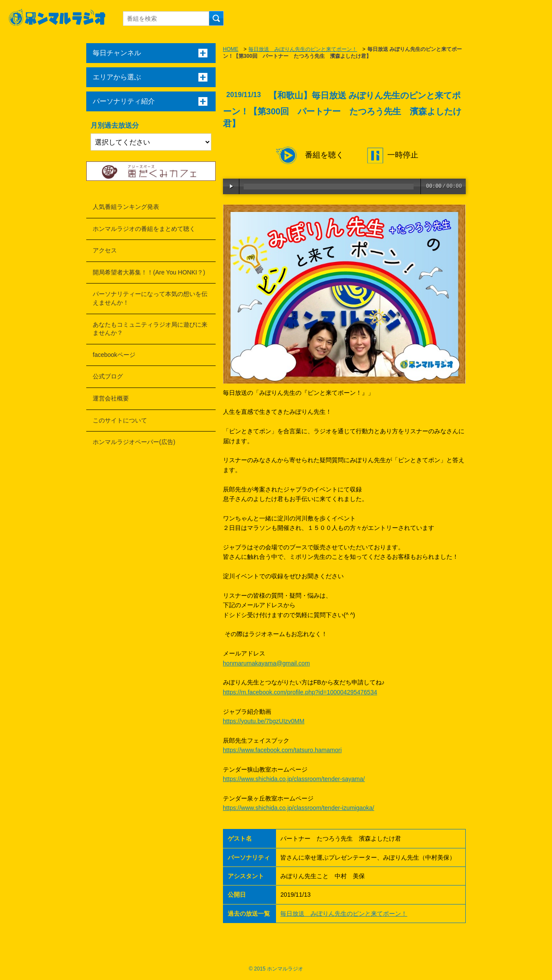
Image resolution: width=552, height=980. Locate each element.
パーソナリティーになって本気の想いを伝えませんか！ (150, 298)
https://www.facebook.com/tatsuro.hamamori (282, 750)
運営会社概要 (111, 398)
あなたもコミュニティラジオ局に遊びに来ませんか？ (150, 329)
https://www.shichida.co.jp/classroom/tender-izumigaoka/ (299, 808)
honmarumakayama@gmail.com (267, 663)
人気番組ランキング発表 (126, 207)
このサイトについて (120, 420)
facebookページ (114, 355)
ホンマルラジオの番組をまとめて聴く (144, 229)
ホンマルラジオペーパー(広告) (134, 442)
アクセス (105, 250)
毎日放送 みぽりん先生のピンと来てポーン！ (303, 49)
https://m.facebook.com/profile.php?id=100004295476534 (300, 692)
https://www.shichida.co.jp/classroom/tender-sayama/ (294, 779)
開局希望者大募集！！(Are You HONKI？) (149, 272)
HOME (231, 49)
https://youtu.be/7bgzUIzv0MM (264, 721)
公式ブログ (108, 376)
